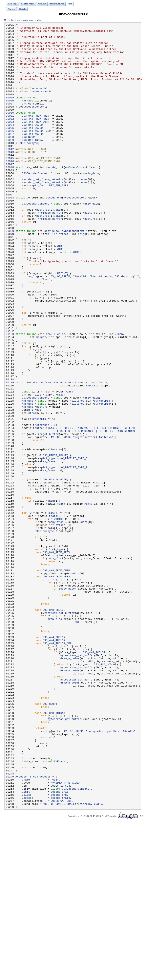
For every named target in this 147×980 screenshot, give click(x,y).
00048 (10, 196)
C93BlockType (28, 167)
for (31, 582)
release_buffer (51, 251)
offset (64, 276)
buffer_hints (44, 509)
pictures (81, 211)
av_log (33, 327)
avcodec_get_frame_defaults (43, 211)
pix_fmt (39, 218)
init (27, 946)
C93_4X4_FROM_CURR (35, 142)
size (60, 469)
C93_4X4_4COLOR (33, 156)
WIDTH (61, 291)
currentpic (102, 476)
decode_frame (43, 455)
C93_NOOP (28, 160)
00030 (10, 131)
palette (50, 575)
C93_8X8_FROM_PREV (35, 134)
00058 (10, 233)
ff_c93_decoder (39, 927)
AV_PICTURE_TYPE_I (74, 545)
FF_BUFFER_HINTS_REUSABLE (75, 513)
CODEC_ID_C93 (60, 938)
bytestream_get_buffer (58, 731)
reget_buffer (49, 516)
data (59, 247)
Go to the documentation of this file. (23, 20)
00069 (10, 273)
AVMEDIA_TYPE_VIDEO (65, 935)
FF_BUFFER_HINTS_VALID (76, 509)
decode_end (54, 233)
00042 (10, 174)
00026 (10, 116)
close (27, 949)
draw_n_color (55, 396)
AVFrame (27, 116)
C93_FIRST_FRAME (55, 542)
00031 (10, 134)
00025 (10, 113)
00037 (10, 156)
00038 (10, 160)
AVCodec (21, 927)
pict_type (48, 545)
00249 (10, 927)
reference (42, 505)
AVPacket (92, 458)
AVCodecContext (76, 196)
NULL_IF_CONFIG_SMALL (59, 960)
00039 (10, 164)
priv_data (92, 204)
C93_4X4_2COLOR (33, 149)
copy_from (56, 622)
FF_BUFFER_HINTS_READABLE (118, 513)
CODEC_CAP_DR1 (61, 957)
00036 (10, 153)
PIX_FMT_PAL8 (59, 218)
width (32, 287)
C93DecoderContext (32, 123)
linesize (55, 535)
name (27, 931)
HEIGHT (62, 324)
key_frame (48, 549)
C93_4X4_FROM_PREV (35, 138)
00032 (10, 138)
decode (28, 953)
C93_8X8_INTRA (32, 164)
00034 (10, 145)
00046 (10, 189)
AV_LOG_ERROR (60, 327)
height (83, 276)
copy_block (52, 273)
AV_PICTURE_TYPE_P (74, 556)
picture (42, 484)
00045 (10, 185)
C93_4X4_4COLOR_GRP (36, 153)
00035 (10, 149)
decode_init (55, 196)
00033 (10, 142)
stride (33, 491)
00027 (10, 120)
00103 (10, 396)
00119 (10, 455)
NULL (78, 742)
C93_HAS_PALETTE (55, 571)
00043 (10, 178)
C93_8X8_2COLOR (33, 145)
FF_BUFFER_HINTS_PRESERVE (116, 509)
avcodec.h (39, 102)
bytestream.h (41, 105)
